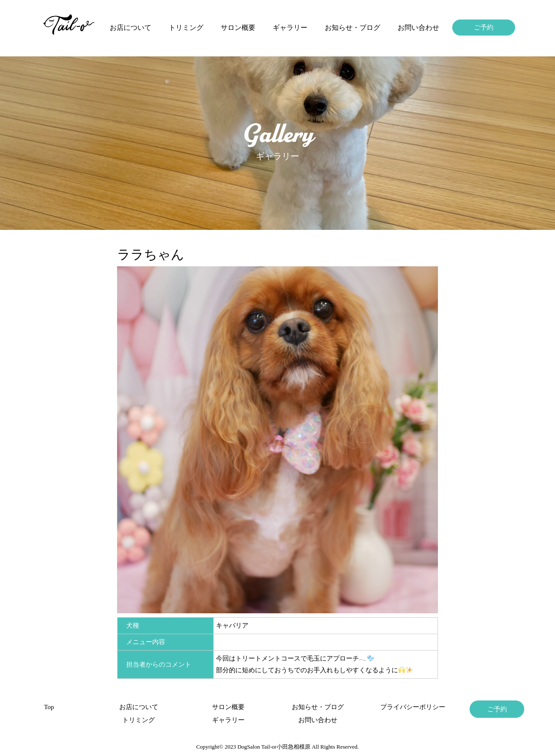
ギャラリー (290, 28)
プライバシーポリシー (408, 707)
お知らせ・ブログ (353, 28)
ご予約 (484, 27)
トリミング (186, 28)
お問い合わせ (418, 28)
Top (49, 707)
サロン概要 (238, 28)
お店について (131, 28)
